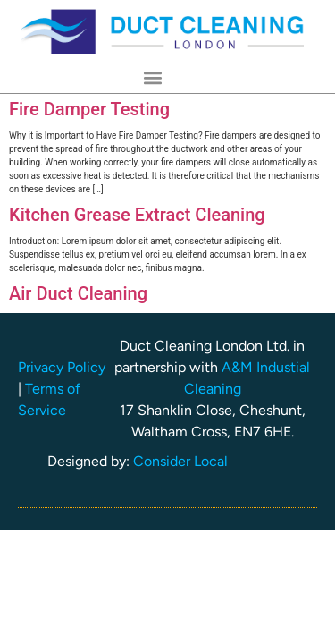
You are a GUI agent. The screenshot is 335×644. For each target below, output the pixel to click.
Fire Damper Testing (89, 109)
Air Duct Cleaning (78, 293)
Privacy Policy (62, 367)
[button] (153, 78)
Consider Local (180, 461)
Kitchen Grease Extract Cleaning (137, 215)
